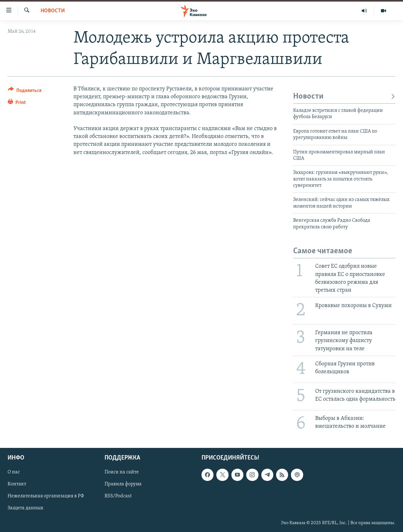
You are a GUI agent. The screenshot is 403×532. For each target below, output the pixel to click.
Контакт (17, 484)
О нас (14, 472)
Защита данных (25, 508)
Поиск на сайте (122, 472)
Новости (53, 11)
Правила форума (123, 484)
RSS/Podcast (118, 496)
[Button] (25, 92)
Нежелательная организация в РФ (46, 496)
